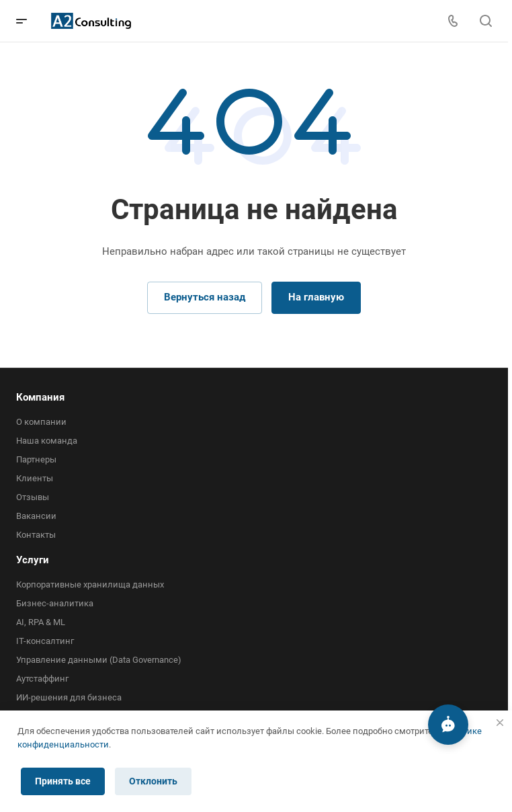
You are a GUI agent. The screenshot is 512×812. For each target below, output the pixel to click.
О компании (41, 422)
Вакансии (36, 516)
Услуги (33, 560)
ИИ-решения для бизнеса (69, 697)
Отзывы (33, 497)
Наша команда (47, 441)
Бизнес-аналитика (55, 603)
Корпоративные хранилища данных (90, 584)
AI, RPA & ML (41, 622)
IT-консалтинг (45, 641)
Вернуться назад (205, 297)
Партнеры (36, 459)
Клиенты (35, 478)
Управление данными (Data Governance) (99, 660)
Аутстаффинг (42, 679)
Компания (40, 397)
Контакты (36, 535)
